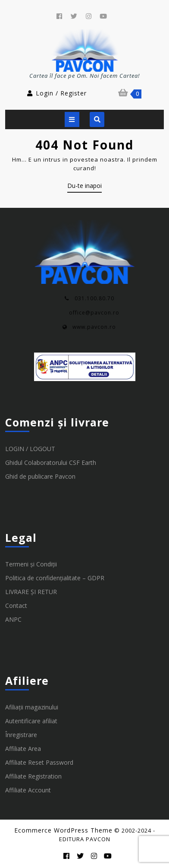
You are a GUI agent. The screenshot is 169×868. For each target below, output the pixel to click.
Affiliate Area (23, 751)
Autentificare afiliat (31, 723)
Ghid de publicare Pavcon (40, 479)
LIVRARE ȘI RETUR (31, 594)
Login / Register (56, 93)
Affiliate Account (28, 792)
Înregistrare (21, 737)
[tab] (72, 119)
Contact (16, 608)
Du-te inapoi (84, 187)
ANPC (13, 622)
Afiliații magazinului (32, 709)
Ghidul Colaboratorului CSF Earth (51, 465)
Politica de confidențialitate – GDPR (55, 580)
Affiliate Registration (33, 778)
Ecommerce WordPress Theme (63, 830)
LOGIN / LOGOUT (30, 451)
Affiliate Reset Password (39, 765)
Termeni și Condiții (31, 566)
